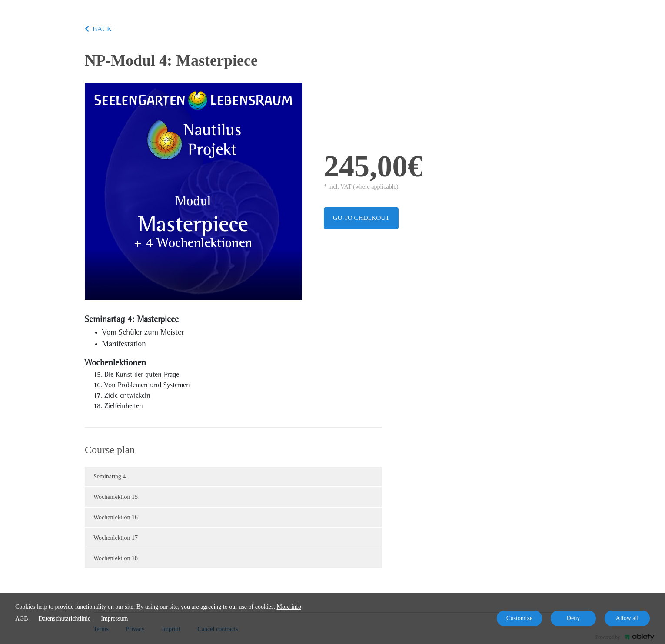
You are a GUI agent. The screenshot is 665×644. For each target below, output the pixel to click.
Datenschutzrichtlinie (65, 619)
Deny (573, 618)
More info (289, 607)
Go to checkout (361, 218)
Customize (519, 618)
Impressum (114, 619)
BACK (98, 29)
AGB (22, 619)
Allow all (627, 618)
